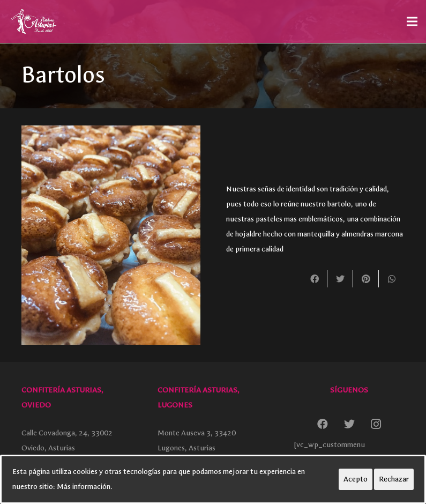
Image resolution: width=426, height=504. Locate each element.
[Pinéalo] (366, 279)
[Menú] (412, 21)
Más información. (85, 487)
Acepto (356, 479)
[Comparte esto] (315, 279)
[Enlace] (33, 21)
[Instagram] (376, 424)
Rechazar (394, 479)
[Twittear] (340, 279)
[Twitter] (349, 424)
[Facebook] (323, 424)
